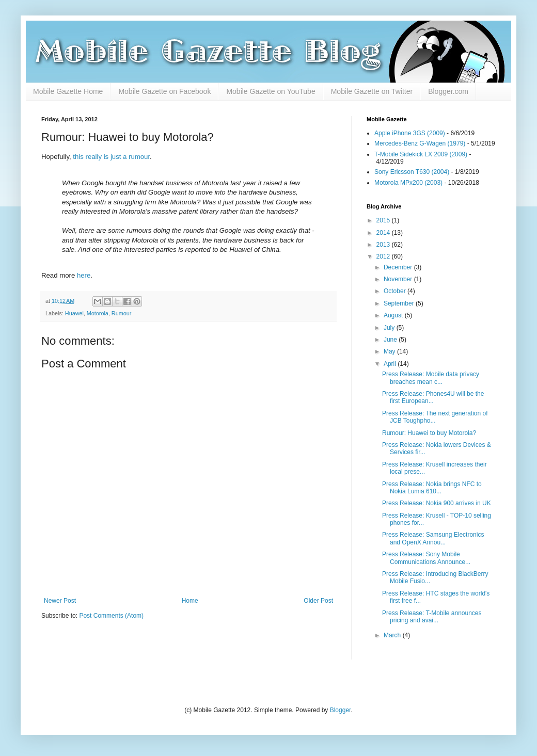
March (393, 635)
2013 (384, 245)
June (391, 340)
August (394, 315)
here (84, 275)
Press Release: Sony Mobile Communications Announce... (426, 558)
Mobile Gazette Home (68, 91)
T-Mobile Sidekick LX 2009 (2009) (421, 154)
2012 (384, 256)
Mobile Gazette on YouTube (271, 91)
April (391, 364)
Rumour (121, 313)
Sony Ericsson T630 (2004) (412, 172)
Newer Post (60, 601)
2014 (384, 233)
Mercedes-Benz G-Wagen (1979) (420, 143)
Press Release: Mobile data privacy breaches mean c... (431, 378)
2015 (384, 220)
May (390, 351)
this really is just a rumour (111, 157)
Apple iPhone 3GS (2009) (410, 133)
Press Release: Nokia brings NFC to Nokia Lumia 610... (432, 488)
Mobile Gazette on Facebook (164, 91)
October (396, 291)
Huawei (74, 313)
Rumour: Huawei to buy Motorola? (429, 433)
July (390, 328)
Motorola (98, 313)
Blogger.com (448, 91)
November (399, 279)
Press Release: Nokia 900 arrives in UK (437, 503)
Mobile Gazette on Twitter (372, 91)
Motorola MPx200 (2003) (408, 183)
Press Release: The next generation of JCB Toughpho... (435, 417)
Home (190, 601)
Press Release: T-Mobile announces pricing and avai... (432, 617)
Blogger (341, 710)
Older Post (318, 601)
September (400, 303)
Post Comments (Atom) (111, 616)
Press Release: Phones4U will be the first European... (433, 397)
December (399, 267)
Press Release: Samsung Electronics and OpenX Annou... (433, 538)
